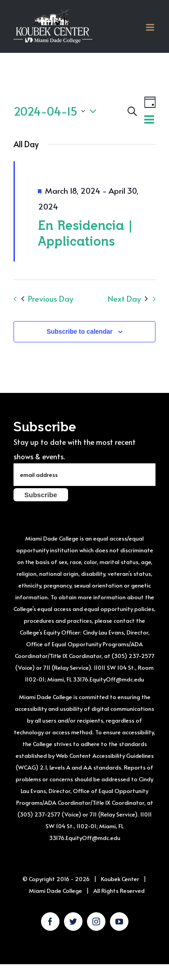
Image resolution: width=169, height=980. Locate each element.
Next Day (128, 299)
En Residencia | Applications (85, 233)
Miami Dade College (55, 891)
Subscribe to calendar (79, 331)
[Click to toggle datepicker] (57, 111)
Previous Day (47, 299)
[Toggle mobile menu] (151, 27)
